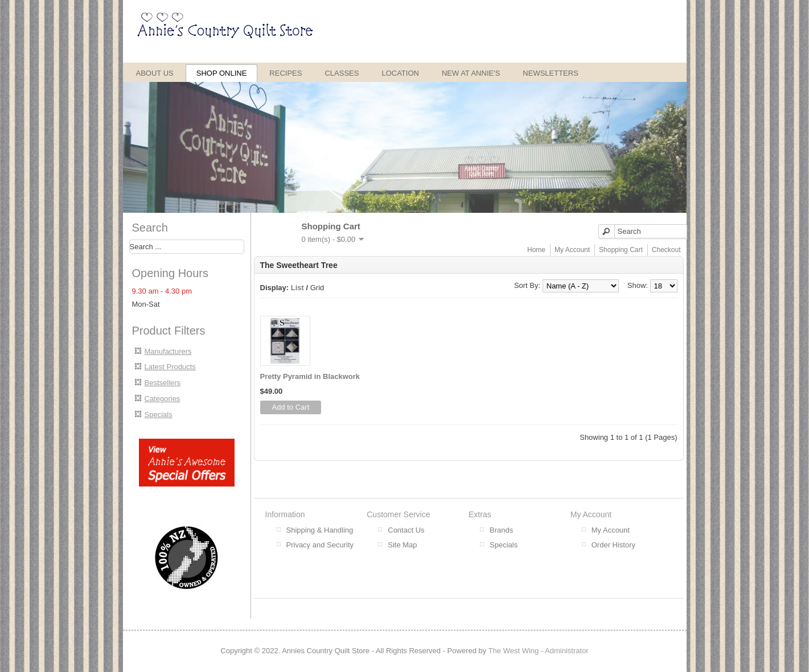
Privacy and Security (320, 545)
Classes (342, 73)
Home (536, 250)
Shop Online (222, 73)
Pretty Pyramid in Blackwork (310, 376)
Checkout (666, 250)
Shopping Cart (621, 250)
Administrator (567, 651)
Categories (163, 399)
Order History (613, 545)
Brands (501, 530)
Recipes (286, 73)
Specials (159, 415)
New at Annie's (471, 73)
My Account (572, 250)
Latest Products (170, 367)
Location (400, 73)
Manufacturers (168, 351)
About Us (155, 73)
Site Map (402, 545)
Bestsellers (163, 383)
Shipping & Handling (320, 530)
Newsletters (551, 73)
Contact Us (406, 530)
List (297, 288)
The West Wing (514, 651)
